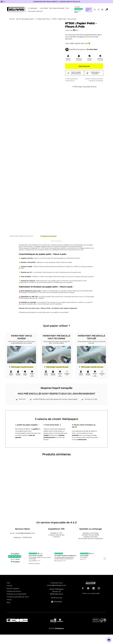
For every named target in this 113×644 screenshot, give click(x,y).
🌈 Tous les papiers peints (25, 19)
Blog (8, 602)
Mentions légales (13, 588)
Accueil (12, 19)
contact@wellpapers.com (25, 533)
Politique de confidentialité (17, 594)
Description (57, 241)
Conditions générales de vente (18, 597)
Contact (10, 586)
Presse (9, 600)
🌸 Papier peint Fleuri (43, 19)
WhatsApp (56, 602)
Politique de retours (14, 591)
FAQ (8, 583)
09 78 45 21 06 (56, 598)
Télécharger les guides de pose (85, 87)
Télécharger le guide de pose (22, 367)
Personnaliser (84, 66)
